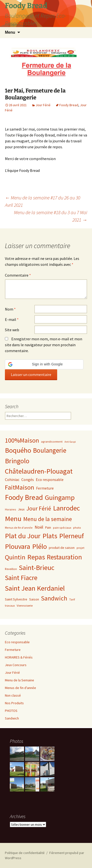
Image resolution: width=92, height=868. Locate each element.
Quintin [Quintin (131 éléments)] (15, 557)
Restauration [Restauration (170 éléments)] (64, 557)
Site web (12, 330)
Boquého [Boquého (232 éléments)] (18, 450)
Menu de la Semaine (20, 680)
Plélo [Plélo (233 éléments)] (39, 546)
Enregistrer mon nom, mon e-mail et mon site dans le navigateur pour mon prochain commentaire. (44, 345)
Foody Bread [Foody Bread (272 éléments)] (24, 497)
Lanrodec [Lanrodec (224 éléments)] (66, 508)
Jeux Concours (16, 665)
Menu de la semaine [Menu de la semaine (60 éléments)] (48, 519)
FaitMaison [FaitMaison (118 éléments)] (20, 487)
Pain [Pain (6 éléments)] (48, 527)
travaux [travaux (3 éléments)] (10, 606)
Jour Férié (43, 105)
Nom (10, 309)
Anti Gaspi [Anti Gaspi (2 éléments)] (70, 442)
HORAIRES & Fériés (19, 657)
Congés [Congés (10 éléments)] (28, 479)
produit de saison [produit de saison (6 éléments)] (62, 548)
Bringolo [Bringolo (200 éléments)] (17, 461)
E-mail (12, 319)
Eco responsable (17, 642)
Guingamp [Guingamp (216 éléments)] (60, 497)
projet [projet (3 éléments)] (80, 548)
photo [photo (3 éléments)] (77, 528)
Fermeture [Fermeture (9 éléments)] (45, 488)
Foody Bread (69, 105)
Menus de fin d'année (20, 688)
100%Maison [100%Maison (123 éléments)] (22, 440)
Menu (10, 32)
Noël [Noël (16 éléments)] (39, 527)
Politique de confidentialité (25, 853)
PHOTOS (11, 711)
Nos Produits (14, 703)
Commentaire (18, 275)
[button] (44, 364)
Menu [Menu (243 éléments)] (13, 519)
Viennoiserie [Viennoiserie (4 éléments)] (25, 605)
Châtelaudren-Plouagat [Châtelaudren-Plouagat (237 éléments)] (39, 471)
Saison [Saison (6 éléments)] (34, 599)
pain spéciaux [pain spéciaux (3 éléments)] (62, 528)
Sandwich (12, 718)
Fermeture (13, 650)
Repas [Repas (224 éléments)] (36, 557)
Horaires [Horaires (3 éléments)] (11, 509)
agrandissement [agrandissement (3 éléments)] (52, 441)
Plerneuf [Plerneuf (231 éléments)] (72, 536)
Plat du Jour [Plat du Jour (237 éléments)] (23, 536)
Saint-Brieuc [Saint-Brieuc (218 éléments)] (37, 568)
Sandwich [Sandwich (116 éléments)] (54, 598)
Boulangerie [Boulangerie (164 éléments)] (50, 450)
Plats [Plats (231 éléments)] (50, 536)
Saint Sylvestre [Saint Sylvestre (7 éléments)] (16, 599)
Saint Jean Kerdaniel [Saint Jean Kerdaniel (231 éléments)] (35, 588)
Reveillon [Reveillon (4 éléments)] (11, 569)
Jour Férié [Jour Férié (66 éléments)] (39, 508)
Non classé (13, 695)
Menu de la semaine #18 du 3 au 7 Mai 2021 (51, 216)
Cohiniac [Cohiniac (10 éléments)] (12, 479)
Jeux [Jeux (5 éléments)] (21, 509)
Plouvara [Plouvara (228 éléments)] (18, 546)
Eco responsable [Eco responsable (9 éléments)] (50, 480)
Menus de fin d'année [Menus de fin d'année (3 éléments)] (19, 528)
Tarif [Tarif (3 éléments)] (72, 599)
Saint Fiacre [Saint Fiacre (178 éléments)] (21, 578)
